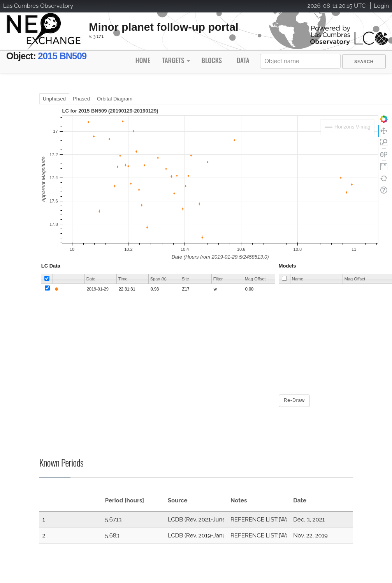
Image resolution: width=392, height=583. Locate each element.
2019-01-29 (98, 289)
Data (243, 60)
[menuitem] (364, 62)
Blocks (211, 60)
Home (143, 60)
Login (381, 6)
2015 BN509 (62, 56)
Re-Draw (294, 400)
